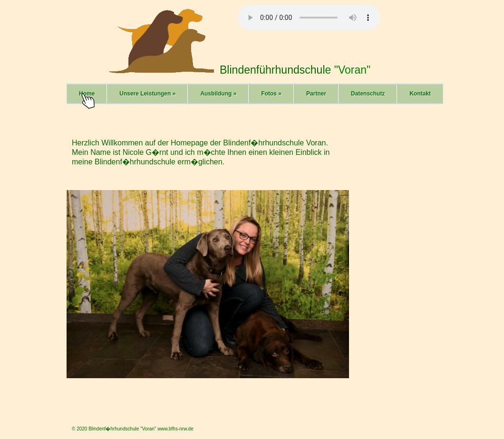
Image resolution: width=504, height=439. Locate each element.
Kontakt (420, 94)
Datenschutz (368, 94)
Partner (316, 94)
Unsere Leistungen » (147, 94)
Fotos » (271, 94)
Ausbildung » (218, 94)
